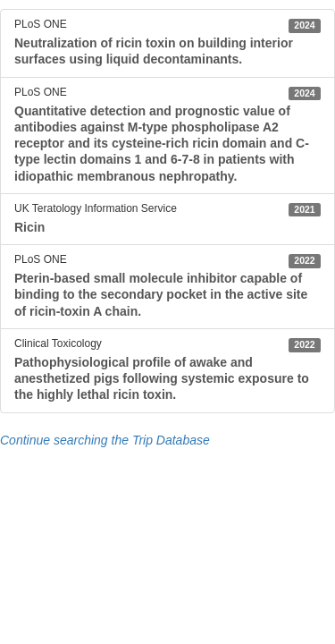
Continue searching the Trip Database (105, 440)
